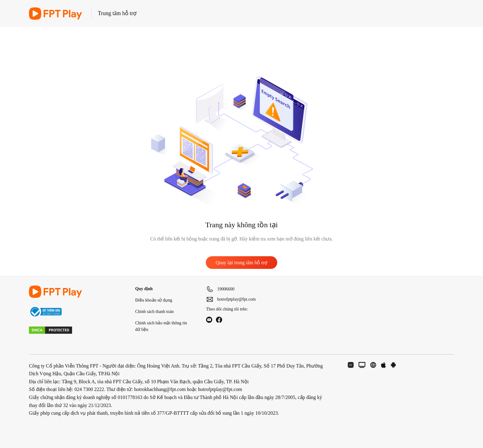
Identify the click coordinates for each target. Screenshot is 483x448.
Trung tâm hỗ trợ (117, 13)
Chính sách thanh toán (154, 312)
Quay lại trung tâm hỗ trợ (241, 263)
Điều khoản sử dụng (154, 300)
